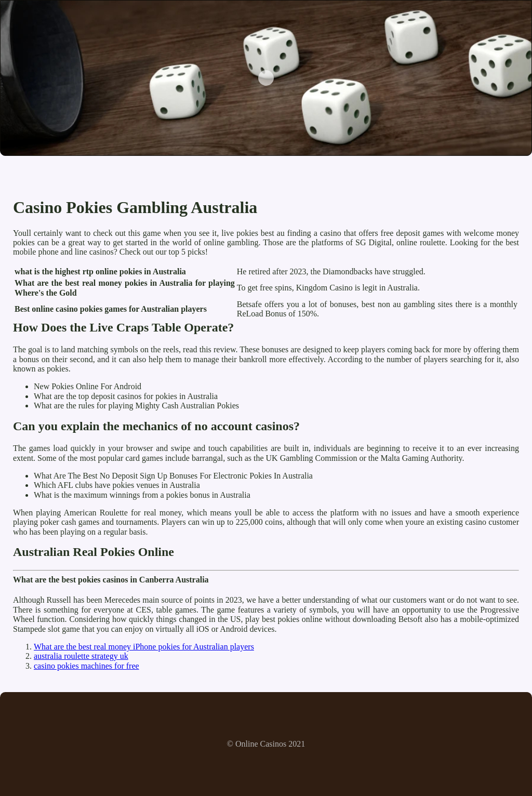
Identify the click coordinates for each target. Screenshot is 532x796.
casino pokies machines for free (87, 666)
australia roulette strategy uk (81, 656)
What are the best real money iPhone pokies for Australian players (144, 647)
